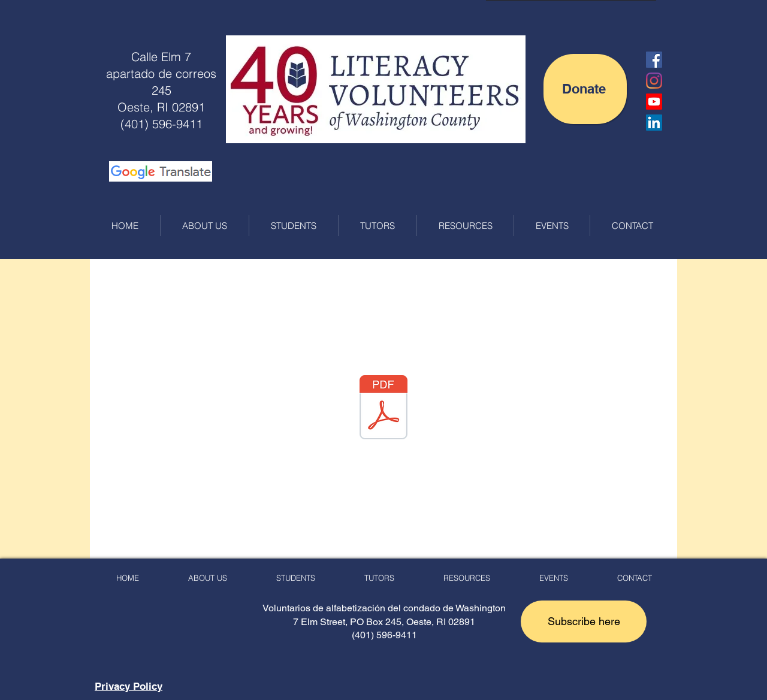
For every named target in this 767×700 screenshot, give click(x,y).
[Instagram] (654, 81)
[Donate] (585, 89)
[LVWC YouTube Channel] (654, 102)
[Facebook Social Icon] (654, 60)
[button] (584, 621)
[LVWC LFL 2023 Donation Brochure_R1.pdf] (383, 409)
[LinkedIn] (654, 123)
